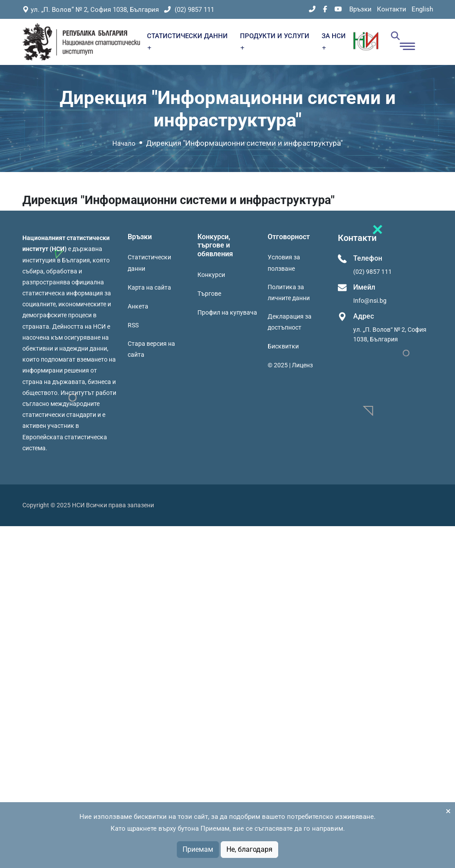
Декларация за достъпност (290, 322)
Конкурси (211, 275)
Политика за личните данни (289, 292)
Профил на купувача (227, 312)
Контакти (392, 9)
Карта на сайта (149, 287)
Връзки (360, 9)
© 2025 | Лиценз (290, 365)
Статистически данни (149, 263)
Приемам (198, 849)
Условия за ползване (284, 263)
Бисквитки (283, 346)
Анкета (138, 306)
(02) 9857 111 (189, 10)
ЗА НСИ (334, 41)
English (422, 9)
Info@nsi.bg (370, 301)
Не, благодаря (249, 849)
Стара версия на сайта (151, 349)
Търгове (209, 294)
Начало (124, 143)
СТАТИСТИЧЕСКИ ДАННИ (187, 41)
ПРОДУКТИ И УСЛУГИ (275, 41)
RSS (133, 325)
